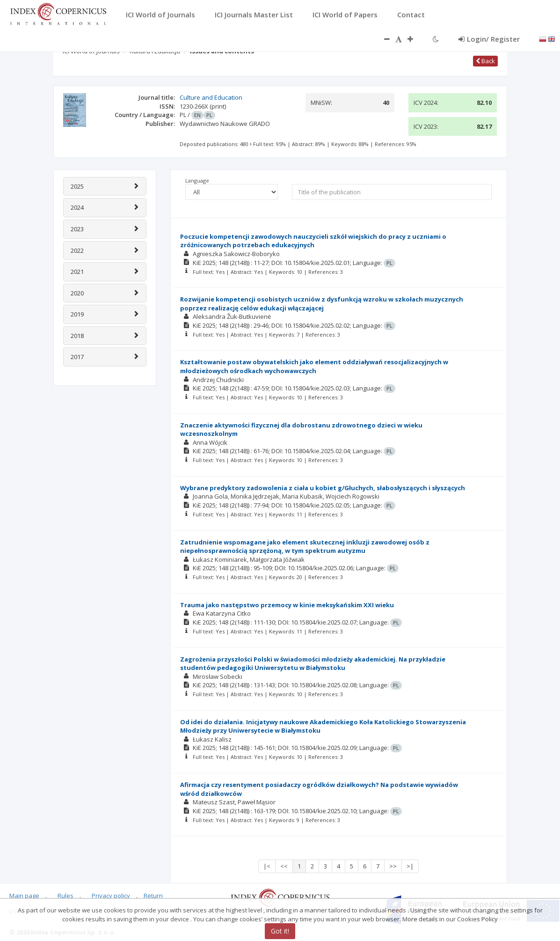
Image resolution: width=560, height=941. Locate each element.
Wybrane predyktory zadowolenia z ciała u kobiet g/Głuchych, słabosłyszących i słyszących (323, 488)
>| (410, 866)
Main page (24, 896)
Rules (65, 896)
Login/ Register (489, 39)
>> (393, 866)
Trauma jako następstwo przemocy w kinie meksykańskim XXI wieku (287, 605)
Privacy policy (111, 896)
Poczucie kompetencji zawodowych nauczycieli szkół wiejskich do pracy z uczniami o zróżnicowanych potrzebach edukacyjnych (313, 241)
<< (284, 866)
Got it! (280, 931)
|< (267, 866)
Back (485, 61)
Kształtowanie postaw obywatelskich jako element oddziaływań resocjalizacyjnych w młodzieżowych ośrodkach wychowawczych (314, 366)
